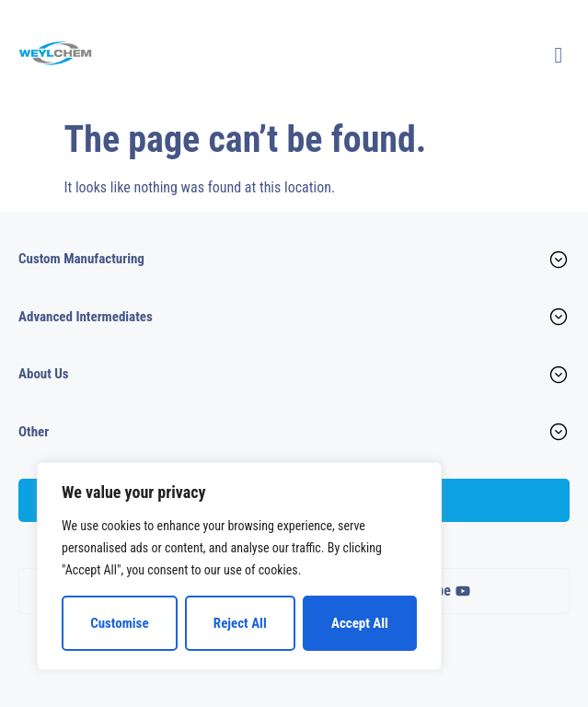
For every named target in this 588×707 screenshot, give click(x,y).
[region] (239, 566)
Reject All (240, 623)
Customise (119, 623)
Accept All (360, 623)
